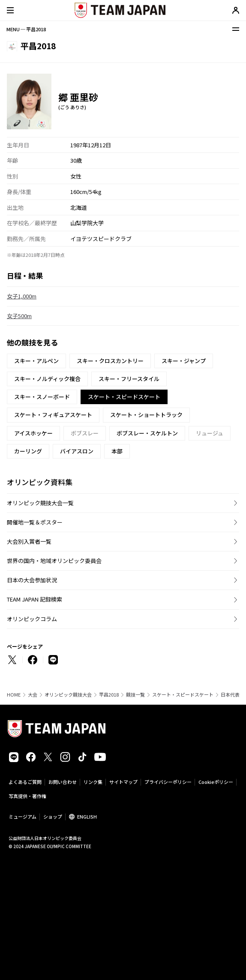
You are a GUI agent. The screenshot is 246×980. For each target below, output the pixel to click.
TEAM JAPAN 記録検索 (34, 599)
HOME (14, 695)
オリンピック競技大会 (68, 695)
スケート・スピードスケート (183, 695)
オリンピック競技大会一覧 (40, 503)
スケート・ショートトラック (146, 415)
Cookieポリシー (216, 782)
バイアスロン (77, 451)
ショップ (53, 816)
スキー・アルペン (36, 361)
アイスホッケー (33, 433)
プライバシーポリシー (168, 782)
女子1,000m (22, 296)
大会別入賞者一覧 (29, 541)
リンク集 (93, 782)
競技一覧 (135, 695)
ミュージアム (22, 816)
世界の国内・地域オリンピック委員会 (54, 561)
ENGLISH (87, 816)
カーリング (28, 451)
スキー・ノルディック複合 (47, 379)
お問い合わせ (63, 782)
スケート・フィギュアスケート (53, 415)
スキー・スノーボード (42, 397)
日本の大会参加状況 (32, 580)
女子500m (19, 316)
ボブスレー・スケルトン (147, 433)
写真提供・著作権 (27, 796)
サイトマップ (123, 782)
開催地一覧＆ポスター (35, 522)
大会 (33, 695)
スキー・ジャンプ (184, 361)
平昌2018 (109, 695)
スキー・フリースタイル (129, 379)
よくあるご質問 (25, 782)
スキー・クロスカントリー (110, 361)
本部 (117, 451)
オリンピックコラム (32, 619)
